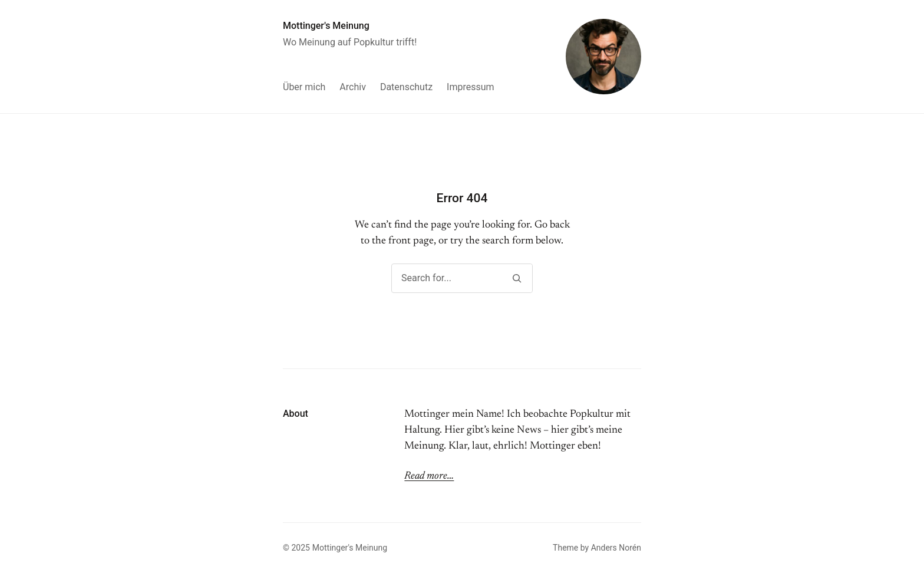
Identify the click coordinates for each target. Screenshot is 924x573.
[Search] (517, 278)
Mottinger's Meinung (326, 26)
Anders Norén (616, 548)
